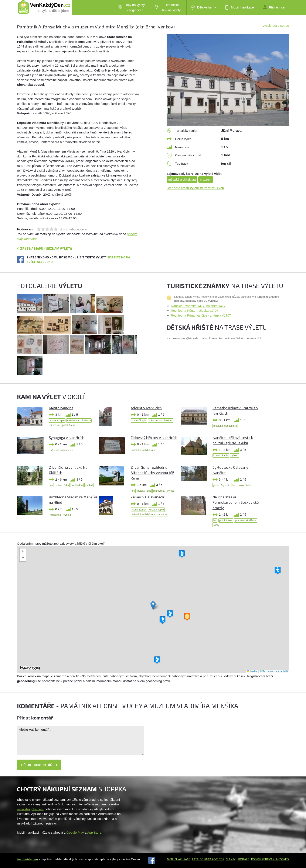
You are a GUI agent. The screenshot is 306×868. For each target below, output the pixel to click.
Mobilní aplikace (239, 7)
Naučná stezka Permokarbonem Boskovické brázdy (236, 502)
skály (216, 525)
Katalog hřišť (202, 859)
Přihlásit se (274, 7)
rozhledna (77, 485)
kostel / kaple (57, 421)
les (51, 485)
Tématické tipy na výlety (168, 7)
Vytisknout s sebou (276, 26)
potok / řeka (69, 425)
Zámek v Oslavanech (147, 497)
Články (231, 859)
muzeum (206, 179)
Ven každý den (27, 859)
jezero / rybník (221, 485)
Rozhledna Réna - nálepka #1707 (195, 311)
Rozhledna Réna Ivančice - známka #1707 (201, 315)
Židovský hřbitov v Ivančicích (154, 438)
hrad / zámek (139, 510)
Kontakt (243, 859)
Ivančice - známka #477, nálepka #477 (198, 306)
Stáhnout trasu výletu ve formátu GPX (195, 188)
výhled (234, 456)
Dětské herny (203, 7)
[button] (153, 605)
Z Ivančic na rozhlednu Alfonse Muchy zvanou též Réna (152, 473)
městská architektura (182, 179)
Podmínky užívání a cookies (270, 859)
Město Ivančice (61, 408)
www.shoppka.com (30, 809)
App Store (94, 832)
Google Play (75, 832)
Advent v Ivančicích (146, 408)
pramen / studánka (246, 520)
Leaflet (252, 671)
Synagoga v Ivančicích (67, 438)
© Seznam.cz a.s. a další (274, 671)
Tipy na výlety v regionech (132, 7)
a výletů (217, 859)
